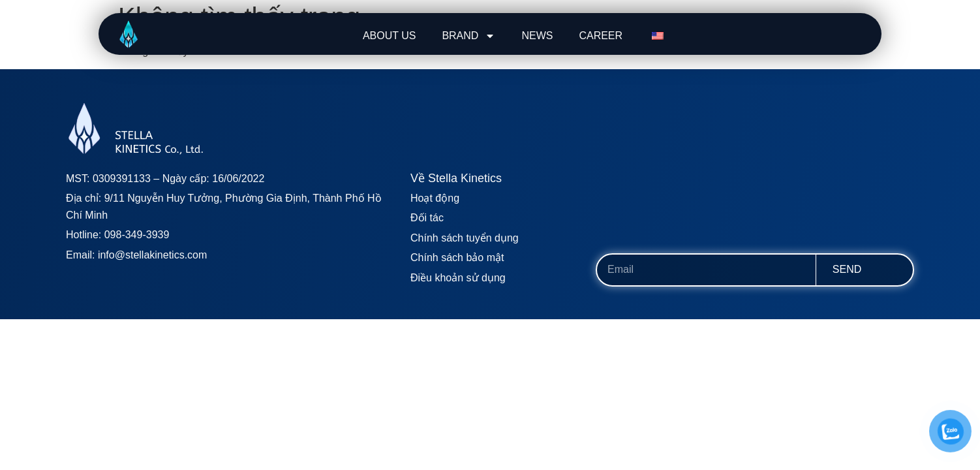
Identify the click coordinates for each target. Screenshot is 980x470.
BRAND (468, 36)
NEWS (537, 36)
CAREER (601, 36)
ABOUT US (390, 36)
